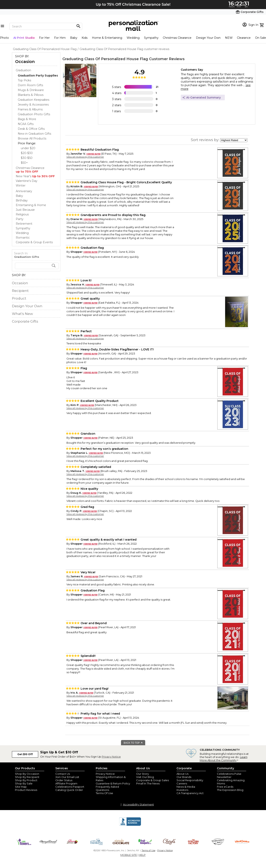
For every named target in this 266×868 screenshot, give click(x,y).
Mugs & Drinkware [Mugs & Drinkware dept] (31, 90)
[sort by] (234, 140)
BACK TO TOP (133, 743)
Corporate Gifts (25, 321)
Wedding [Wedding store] (22, 233)
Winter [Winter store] (21, 186)
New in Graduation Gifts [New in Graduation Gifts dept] (34, 134)
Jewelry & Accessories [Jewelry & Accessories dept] (33, 105)
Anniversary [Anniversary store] (24, 191)
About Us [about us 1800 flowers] (182, 774)
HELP (142, 855)
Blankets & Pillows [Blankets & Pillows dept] (31, 95)
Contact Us (63, 774)
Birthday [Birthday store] (22, 200)
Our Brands (184, 777)
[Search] (46, 26)
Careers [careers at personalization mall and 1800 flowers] (182, 783)
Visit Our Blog (145, 777)
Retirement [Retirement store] (24, 224)
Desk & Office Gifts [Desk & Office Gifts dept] (31, 129)
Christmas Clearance (177, 38)
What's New (22, 314)
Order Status (64, 780)
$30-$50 (27, 158)
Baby (74, 38)
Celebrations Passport (70, 787)
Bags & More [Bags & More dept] (27, 119)
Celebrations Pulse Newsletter (229, 775)
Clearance (244, 38)
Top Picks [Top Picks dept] (24, 80)
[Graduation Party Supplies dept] (38, 75)
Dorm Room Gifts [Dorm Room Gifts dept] (30, 85)
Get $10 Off (25, 754)
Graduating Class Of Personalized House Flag (105, 59)
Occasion (25, 62)
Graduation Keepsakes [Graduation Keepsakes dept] (34, 100)
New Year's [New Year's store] (35, 176)
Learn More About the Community (224, 759)
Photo (4, 38)
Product (19, 298)
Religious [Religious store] (22, 214)
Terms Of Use (104, 793)
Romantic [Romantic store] (23, 238)
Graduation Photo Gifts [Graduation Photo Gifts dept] (34, 114)
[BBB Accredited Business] (130, 825)
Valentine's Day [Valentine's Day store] (27, 181)
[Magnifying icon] (78, 26)
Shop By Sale (24, 783)
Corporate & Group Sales (152, 780)
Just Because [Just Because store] (25, 210)
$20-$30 (27, 153)
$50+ (24, 163)
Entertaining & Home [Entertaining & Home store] (31, 205)
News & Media (186, 787)
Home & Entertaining (107, 38)
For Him (60, 38)
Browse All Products (32, 138)
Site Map (21, 787)
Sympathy (151, 38)
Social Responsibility (190, 780)
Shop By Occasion (27, 774)
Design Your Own (208, 38)
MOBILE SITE (129, 855)
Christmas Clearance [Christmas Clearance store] (30, 170)
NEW (229, 38)
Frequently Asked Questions (107, 788)
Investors (182, 790)
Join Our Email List (67, 777)
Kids (85, 38)
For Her (44, 38)
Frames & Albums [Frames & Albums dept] (30, 109)
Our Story (142, 774)
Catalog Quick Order (69, 790)
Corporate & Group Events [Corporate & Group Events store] (34, 242)
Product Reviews (26, 790)
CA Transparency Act (190, 793)
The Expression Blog (230, 790)
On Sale (261, 38)
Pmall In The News (148, 783)
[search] (37, 266)
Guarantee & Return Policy (113, 783)
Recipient (20, 291)
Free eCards (225, 787)
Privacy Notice (111, 757)
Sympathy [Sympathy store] (23, 228)
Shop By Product (26, 780)
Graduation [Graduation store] (23, 70)
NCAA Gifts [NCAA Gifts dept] (26, 124)
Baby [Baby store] (19, 196)
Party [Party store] (20, 219)
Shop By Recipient (27, 777)
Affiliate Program (66, 783)
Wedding (133, 38)
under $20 (28, 148)
